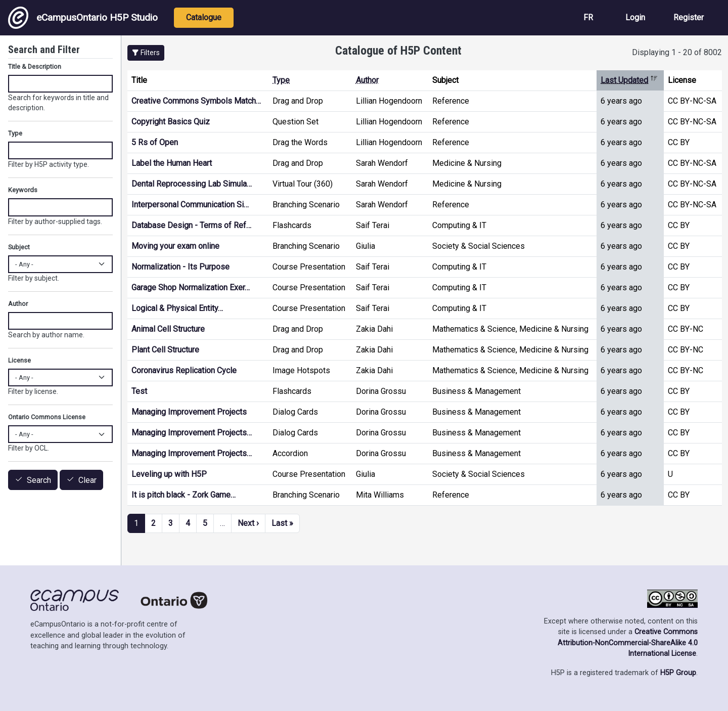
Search (39, 480)
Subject (19, 247)
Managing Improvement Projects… (192, 433)
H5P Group (678, 673)
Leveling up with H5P (169, 474)
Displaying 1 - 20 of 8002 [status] (677, 52)
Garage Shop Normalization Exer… (191, 287)
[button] (146, 53)
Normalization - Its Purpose (180, 267)
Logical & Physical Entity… (177, 308)
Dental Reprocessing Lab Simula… (192, 184)
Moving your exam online (175, 246)
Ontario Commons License (47, 417)
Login (635, 17)
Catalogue (204, 17)
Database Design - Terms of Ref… (191, 225)
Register (689, 17)
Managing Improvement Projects (189, 412)
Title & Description (35, 66)
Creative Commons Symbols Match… (196, 101)
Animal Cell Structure (168, 329)
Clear (87, 480)
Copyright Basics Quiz (171, 122)
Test (139, 391)
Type (281, 80)
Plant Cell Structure (165, 350)
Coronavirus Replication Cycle (184, 370)
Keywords (23, 190)
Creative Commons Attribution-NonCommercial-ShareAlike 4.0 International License (628, 643)
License (19, 360)
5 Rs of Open (155, 142)
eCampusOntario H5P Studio (83, 18)
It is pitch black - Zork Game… (184, 495)
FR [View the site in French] (588, 17)
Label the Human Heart (172, 163)
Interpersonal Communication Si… (190, 205)
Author (367, 80)
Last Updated (629, 80)
